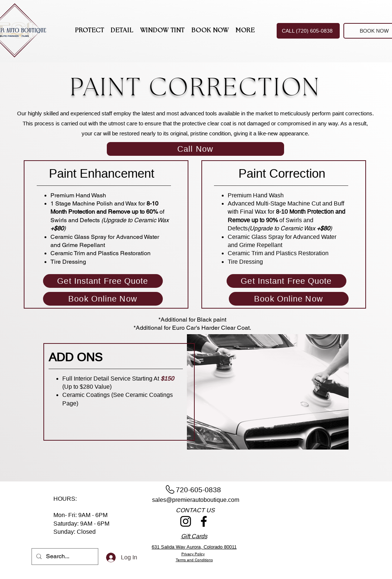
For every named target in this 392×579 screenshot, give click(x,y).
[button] (90, 31)
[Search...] (64, 557)
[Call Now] (195, 149)
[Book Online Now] (103, 299)
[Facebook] (204, 521)
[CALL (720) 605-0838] (308, 31)
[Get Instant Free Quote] (103, 281)
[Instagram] (186, 521)
